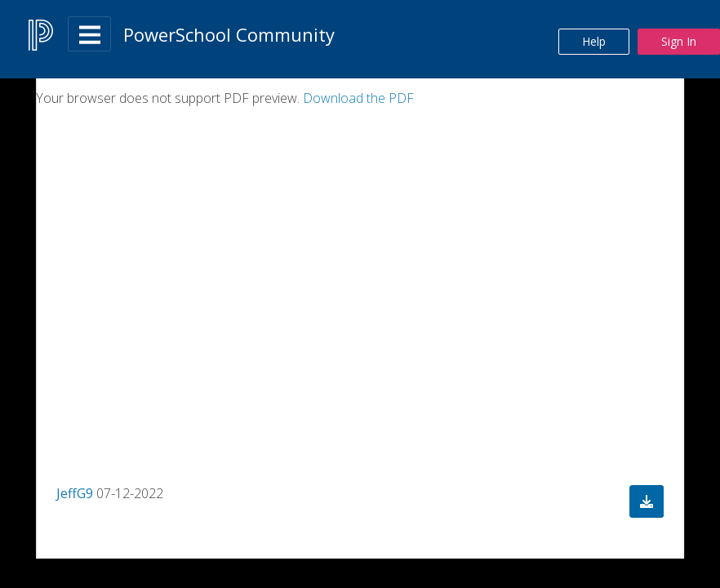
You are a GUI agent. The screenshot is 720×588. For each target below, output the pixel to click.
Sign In (679, 41)
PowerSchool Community (229, 34)
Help (594, 41)
